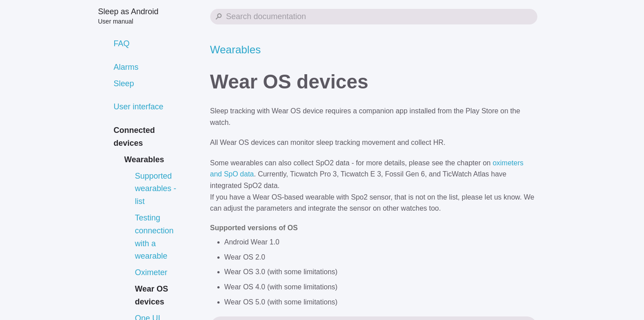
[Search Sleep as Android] (374, 17)
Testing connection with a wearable (154, 237)
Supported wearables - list (156, 189)
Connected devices (134, 137)
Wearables (144, 160)
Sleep (124, 84)
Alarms (126, 67)
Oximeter (151, 272)
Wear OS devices (152, 295)
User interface (139, 107)
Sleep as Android (128, 16)
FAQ (122, 44)
